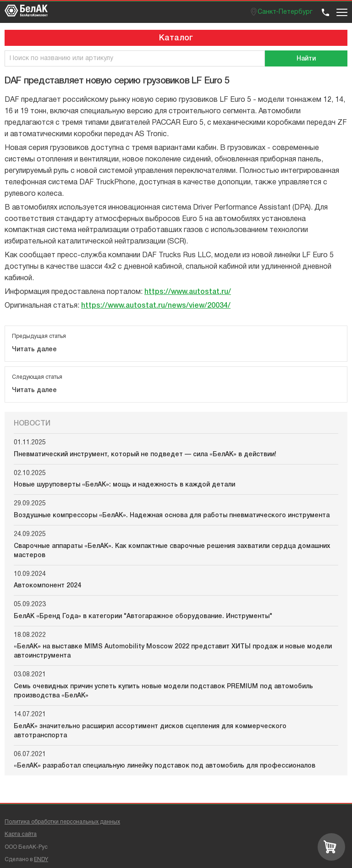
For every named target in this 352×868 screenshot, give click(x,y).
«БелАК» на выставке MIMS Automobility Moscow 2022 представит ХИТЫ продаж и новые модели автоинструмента (173, 651)
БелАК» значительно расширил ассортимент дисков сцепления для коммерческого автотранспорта (150, 731)
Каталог (176, 38)
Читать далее (34, 350)
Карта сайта (21, 834)
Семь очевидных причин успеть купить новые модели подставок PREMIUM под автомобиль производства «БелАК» (163, 691)
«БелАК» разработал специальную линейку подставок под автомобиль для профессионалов (165, 766)
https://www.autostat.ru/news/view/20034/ (156, 306)
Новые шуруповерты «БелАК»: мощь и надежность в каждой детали (124, 485)
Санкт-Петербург (285, 12)
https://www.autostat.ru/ (188, 292)
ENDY (41, 860)
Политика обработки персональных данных (62, 822)
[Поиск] (306, 58)
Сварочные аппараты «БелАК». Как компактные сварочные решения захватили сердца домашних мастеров (172, 551)
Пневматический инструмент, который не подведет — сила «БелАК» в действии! (145, 455)
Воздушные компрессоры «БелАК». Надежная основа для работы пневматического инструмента (172, 516)
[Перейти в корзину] (331, 847)
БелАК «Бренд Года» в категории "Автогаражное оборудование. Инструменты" (143, 616)
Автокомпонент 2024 (47, 586)
